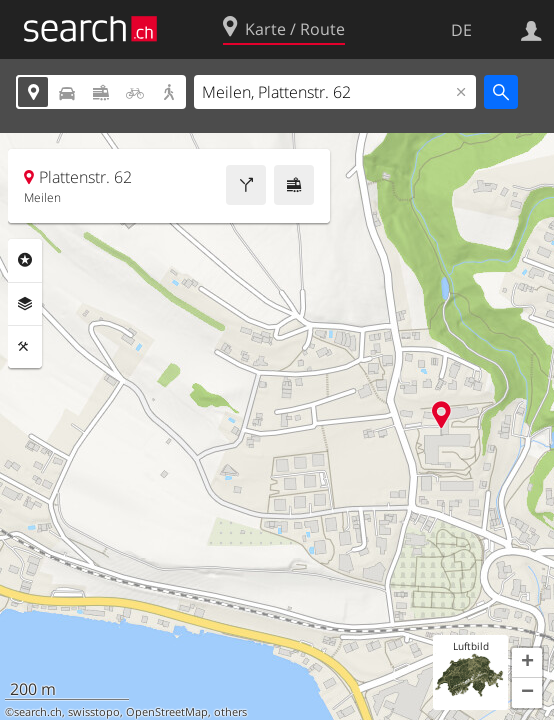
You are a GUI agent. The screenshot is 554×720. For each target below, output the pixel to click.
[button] (527, 663)
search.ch (38, 712)
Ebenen (25, 304)
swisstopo (94, 712)
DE (461, 30)
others (230, 712)
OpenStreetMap (167, 712)
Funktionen (25, 347)
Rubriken (25, 260)
